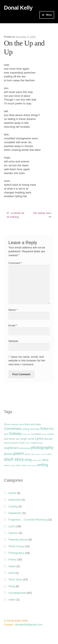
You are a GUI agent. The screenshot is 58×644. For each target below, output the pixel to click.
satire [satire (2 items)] (49, 454)
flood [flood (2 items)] (6, 434)
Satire (12, 566)
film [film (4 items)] (52, 429)
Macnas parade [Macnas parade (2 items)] (11, 443)
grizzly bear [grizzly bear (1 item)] (26, 434)
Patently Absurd (18, 540)
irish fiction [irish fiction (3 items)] (9, 439)
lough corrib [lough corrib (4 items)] (27, 439)
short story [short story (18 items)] (14, 459)
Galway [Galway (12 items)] (15, 433)
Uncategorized (17, 593)
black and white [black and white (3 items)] (33, 424)
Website (13, 341)
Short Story (15, 579)
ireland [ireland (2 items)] (51, 434)
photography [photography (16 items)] (42, 447)
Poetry (12, 559)
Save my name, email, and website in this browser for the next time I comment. (27, 361)
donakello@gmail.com (29, 625)
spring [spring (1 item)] (35, 460)
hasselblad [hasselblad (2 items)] (36, 434)
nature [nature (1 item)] (28, 443)
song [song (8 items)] (28, 460)
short (11, 573)
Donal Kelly (18, 8)
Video (12, 600)
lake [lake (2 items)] (18, 439)
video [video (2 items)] (18, 465)
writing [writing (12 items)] (43, 465)
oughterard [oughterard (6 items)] (11, 448)
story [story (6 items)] (45, 460)
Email (13, 325)
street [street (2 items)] (6, 465)
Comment (15, 263)
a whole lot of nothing (15, 215)
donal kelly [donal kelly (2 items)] (35, 429)
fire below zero (42, 213)
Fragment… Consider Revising (27, 520)
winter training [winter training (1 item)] (32, 466)
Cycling (13, 506)
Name (13, 310)
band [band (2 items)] (21, 424)
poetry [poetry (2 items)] (27, 454)
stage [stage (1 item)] (39, 460)
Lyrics (12, 526)
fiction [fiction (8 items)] (45, 429)
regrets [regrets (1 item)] (38, 454)
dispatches (15, 513)
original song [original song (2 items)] (37, 443)
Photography (16, 553)
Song (12, 586)
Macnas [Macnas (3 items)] (48, 439)
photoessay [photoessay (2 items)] (25, 448)
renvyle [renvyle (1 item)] (43, 454)
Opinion (13, 533)
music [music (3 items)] (22, 443)
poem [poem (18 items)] (19, 453)
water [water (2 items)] (24, 465)
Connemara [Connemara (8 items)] (13, 429)
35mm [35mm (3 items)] (7, 424)
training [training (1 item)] (12, 466)
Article (12, 493)
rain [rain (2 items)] (33, 454)
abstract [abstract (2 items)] (15, 424)
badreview (15, 500)
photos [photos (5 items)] (8, 454)
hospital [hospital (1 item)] (44, 434)
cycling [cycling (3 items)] (26, 429)
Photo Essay (16, 546)
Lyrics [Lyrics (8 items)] (39, 439)
